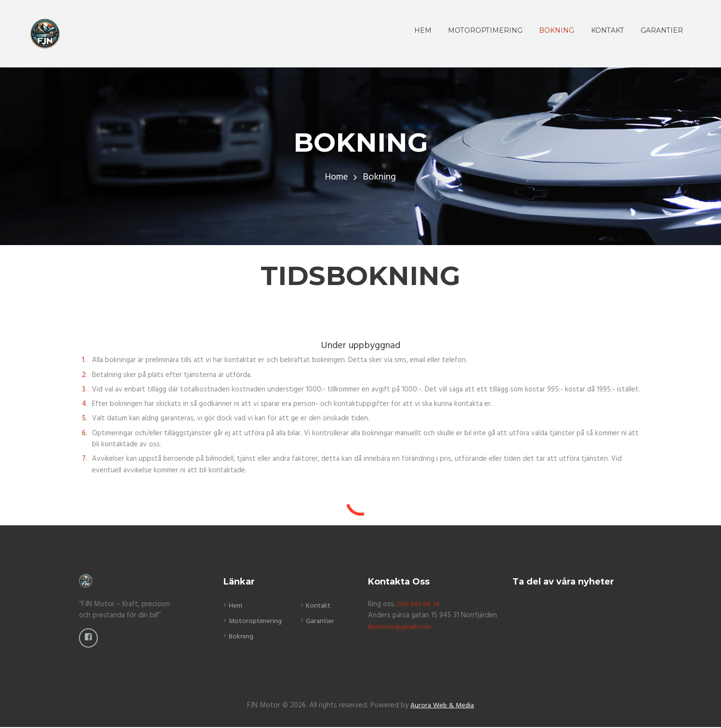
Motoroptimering (256, 621)
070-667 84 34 (421, 604)
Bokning (241, 637)
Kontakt (320, 606)
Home (337, 177)
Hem (236, 606)
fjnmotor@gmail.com (400, 627)
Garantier (321, 621)
